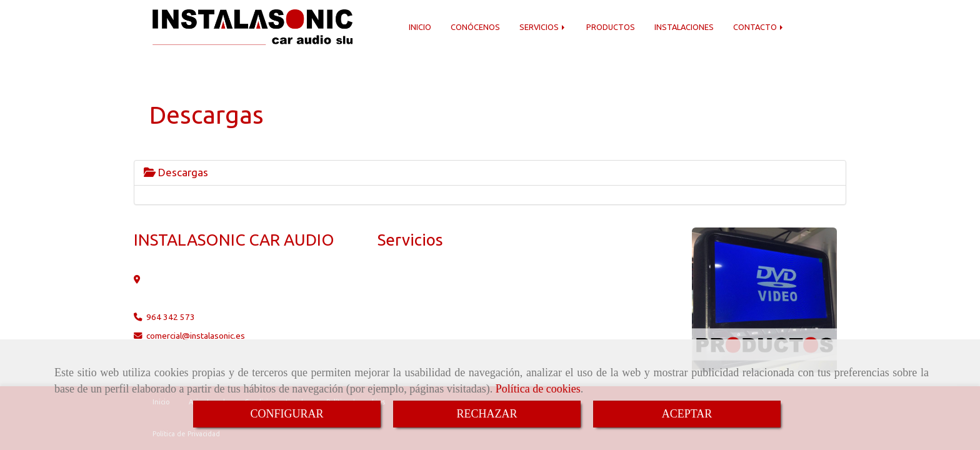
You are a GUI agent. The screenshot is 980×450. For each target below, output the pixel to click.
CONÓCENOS (475, 27)
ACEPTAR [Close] (687, 414)
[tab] (490, 173)
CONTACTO (759, 27)
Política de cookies (538, 389)
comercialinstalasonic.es (196, 336)
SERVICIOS (543, 27)
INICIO (420, 27)
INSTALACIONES (684, 27)
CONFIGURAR (287, 414)
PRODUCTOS (611, 27)
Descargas (176, 172)
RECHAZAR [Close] (487, 414)
